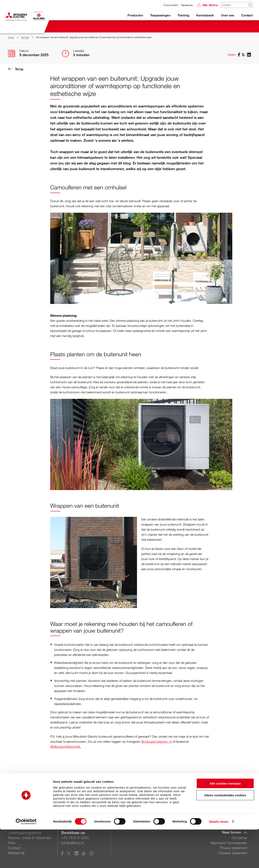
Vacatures (187, 5)
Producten (135, 15)
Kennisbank (205, 15)
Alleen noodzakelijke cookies (225, 834)
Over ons (228, 15)
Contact (247, 15)
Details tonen (219, 860)
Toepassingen (160, 15)
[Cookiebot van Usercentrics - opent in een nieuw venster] (26, 860)
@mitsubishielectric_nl (157, 741)
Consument (171, 5)
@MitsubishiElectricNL (66, 747)
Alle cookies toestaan (225, 822)
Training (183, 15)
